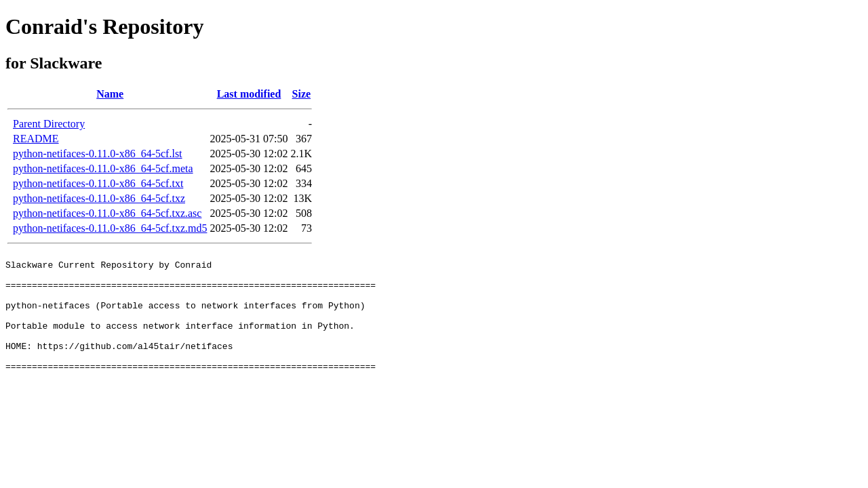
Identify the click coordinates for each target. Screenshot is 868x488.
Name (110, 94)
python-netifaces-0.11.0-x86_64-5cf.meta (103, 168)
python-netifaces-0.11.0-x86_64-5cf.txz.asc (107, 213)
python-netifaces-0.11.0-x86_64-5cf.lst (98, 154)
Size (302, 94)
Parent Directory (49, 124)
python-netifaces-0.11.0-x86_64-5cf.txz (99, 198)
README (36, 139)
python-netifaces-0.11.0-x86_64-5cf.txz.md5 (110, 228)
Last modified (249, 94)
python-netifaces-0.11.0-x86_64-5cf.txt (98, 183)
